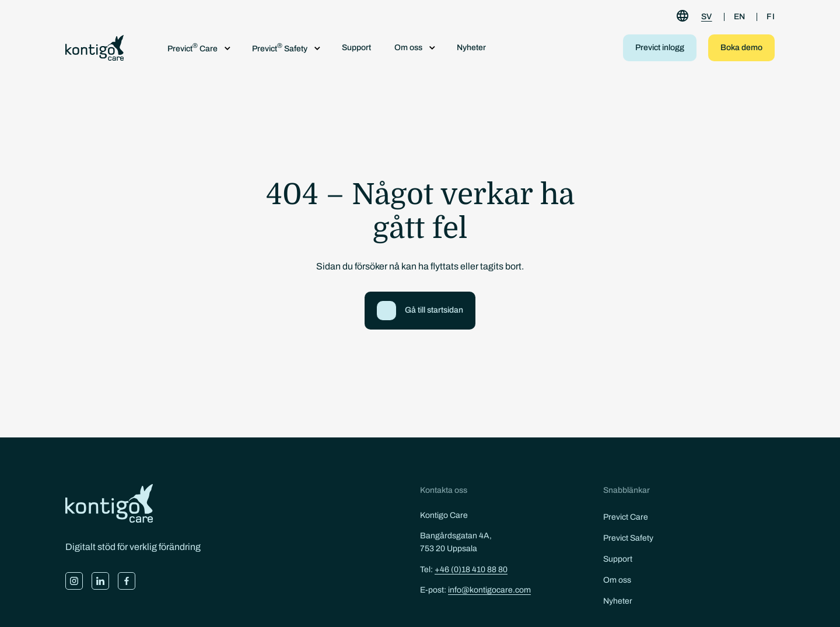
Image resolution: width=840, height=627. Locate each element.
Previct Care (626, 517)
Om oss (617, 580)
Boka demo (741, 48)
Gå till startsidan (434, 310)
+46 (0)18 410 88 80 (471, 570)
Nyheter (471, 48)
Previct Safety (628, 538)
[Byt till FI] (771, 17)
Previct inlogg (660, 48)
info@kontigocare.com (489, 590)
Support (356, 48)
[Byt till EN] (740, 17)
